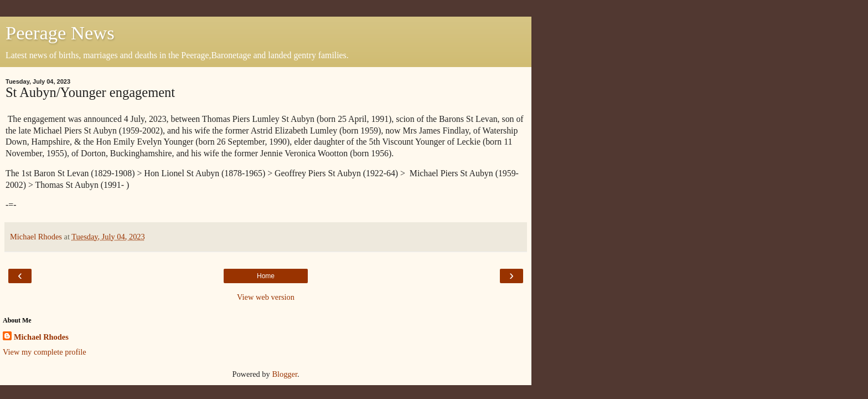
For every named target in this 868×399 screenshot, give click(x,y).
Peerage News (60, 33)
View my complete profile (45, 352)
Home (266, 276)
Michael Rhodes (41, 337)
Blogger (285, 374)
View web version (266, 297)
